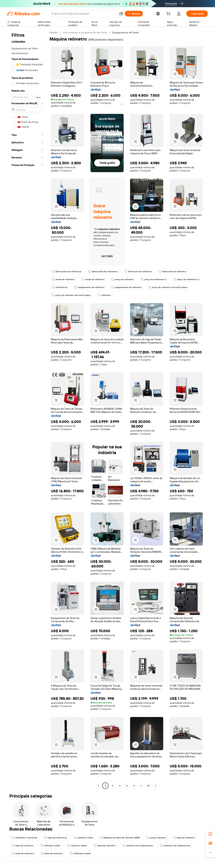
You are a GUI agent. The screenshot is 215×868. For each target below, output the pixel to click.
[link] (210, 834)
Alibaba (53, 32)
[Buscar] (134, 14)
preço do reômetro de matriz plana (168, 287)
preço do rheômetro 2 (154, 279)
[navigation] (27, 410)
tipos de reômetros (55, 838)
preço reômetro (156, 838)
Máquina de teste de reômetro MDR (120, 838)
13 (148, 786)
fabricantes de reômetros (67, 272)
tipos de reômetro (184, 838)
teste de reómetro (23, 853)
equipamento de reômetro (89, 287)
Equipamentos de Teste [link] (126, 32)
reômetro (104, 295)
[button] (121, 14)
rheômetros (60, 287)
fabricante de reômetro (138, 272)
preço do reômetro (123, 279)
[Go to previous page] (98, 786)
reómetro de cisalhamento (138, 846)
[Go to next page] (156, 786)
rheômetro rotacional (24, 838)
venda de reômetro (63, 279)
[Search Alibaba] (84, 14)
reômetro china (83, 838)
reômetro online (50, 846)
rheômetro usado (80, 853)
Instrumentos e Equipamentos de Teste (85, 32)
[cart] (169, 14)
